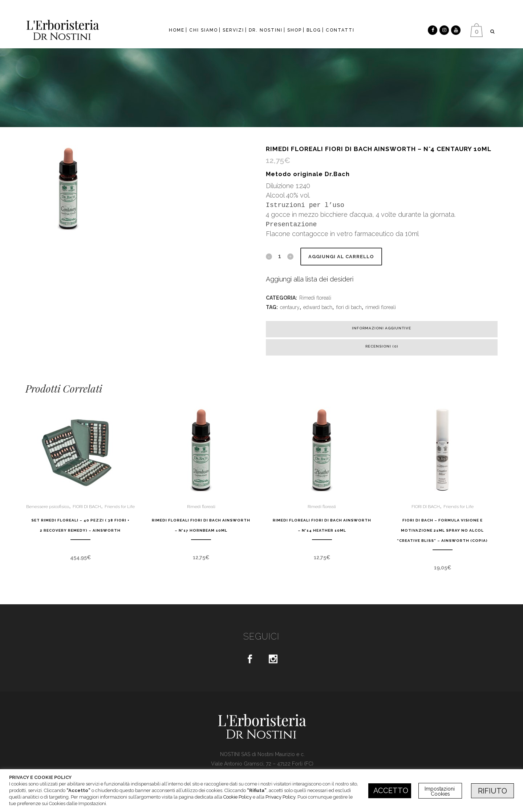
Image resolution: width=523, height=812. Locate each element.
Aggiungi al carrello (341, 257)
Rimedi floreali (315, 298)
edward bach (318, 307)
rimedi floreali (381, 307)
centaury (290, 307)
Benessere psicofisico (48, 507)
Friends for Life (120, 507)
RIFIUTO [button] (492, 791)
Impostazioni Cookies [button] (440, 791)
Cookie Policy (238, 797)
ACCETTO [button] (391, 791)
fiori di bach (349, 307)
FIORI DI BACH (87, 507)
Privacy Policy (280, 797)
